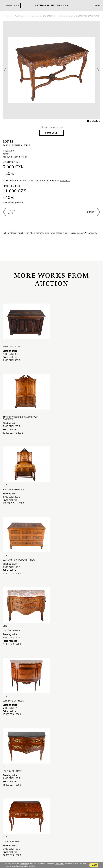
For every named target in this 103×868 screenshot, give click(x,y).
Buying (51, 768)
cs (92, 5)
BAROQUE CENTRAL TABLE (88, 16)
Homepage (7, 16)
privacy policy (24, 864)
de (99, 5)
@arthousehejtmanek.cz (52, 850)
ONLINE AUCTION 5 (47, 16)
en (96, 5)
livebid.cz (65, 180)
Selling (51, 771)
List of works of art (66, 16)
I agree (94, 865)
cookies (32, 866)
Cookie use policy (51, 787)
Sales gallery (52, 762)
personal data (59, 864)
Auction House (52, 759)
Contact (51, 840)
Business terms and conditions (51, 781)
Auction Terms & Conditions (52, 775)
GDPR (51, 784)
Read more (51, 730)
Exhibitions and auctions (25, 16)
